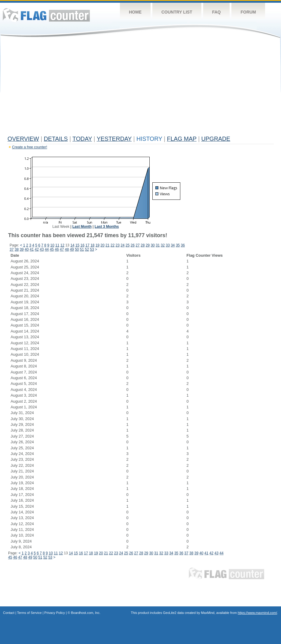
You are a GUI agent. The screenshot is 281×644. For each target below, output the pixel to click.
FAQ (217, 12)
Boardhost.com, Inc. (86, 613)
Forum (248, 12)
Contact (9, 613)
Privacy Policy (55, 613)
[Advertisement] (140, 88)
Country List (177, 12)
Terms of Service (29, 613)
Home (135, 12)
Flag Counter (46, 15)
